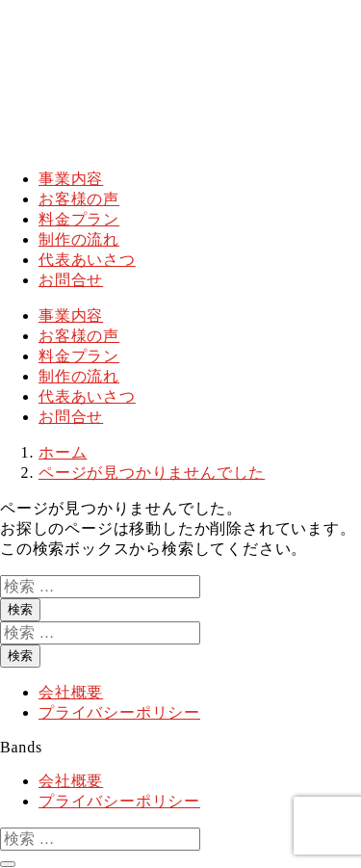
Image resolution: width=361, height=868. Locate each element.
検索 (20, 609)
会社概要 (71, 692)
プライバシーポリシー (119, 712)
